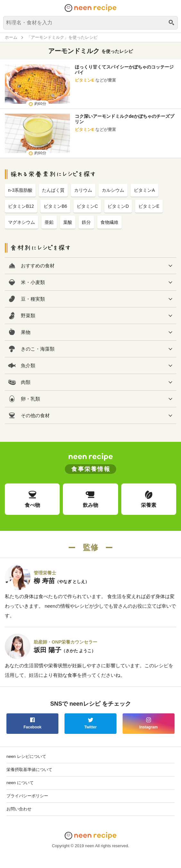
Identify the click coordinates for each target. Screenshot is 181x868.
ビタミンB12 (21, 206)
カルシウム (113, 190)
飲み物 (90, 499)
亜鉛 (49, 222)
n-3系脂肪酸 (20, 190)
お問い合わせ (19, 809)
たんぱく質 (53, 190)
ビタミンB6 (55, 206)
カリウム (83, 190)
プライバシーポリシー (27, 796)
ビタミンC (87, 206)
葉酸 (68, 222)
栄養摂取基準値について (29, 770)
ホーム (11, 37)
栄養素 (149, 499)
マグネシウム (22, 222)
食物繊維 (109, 222)
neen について (20, 783)
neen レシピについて (26, 756)
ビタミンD (118, 206)
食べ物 (32, 499)
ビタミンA (144, 190)
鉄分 (86, 222)
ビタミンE (85, 80)
